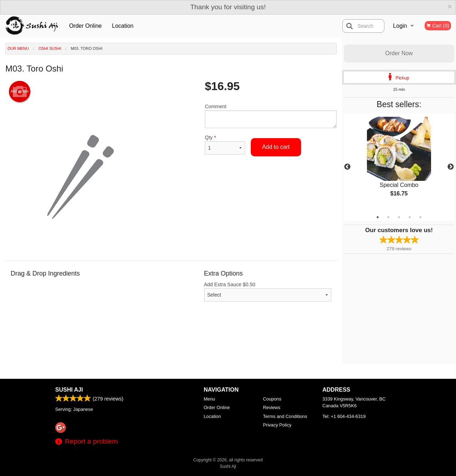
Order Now (399, 53)
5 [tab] (420, 217)
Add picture (20, 91)
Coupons (272, 399)
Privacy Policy (277, 425)
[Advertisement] (171, 341)
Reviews (271, 407)
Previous (347, 167)
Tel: (344, 416)
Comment (271, 116)
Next (451, 167)
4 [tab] (410, 217)
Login (400, 26)
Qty (225, 145)
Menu (209, 399)
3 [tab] (399, 217)
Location (123, 26)
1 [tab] (378, 217)
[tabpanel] (399, 163)
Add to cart (276, 147)
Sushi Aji (69, 390)
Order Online (85, 26)
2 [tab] (388, 217)
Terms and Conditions (285, 416)
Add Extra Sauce (268, 292)
